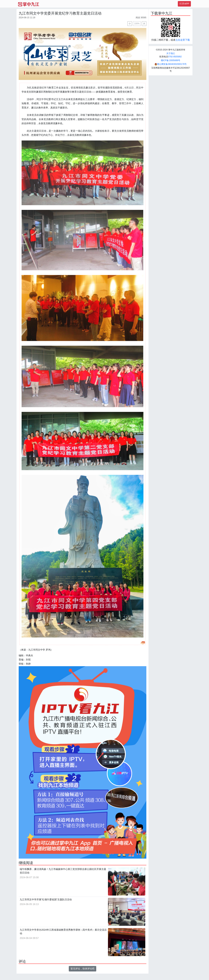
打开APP (184, 4)
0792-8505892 (175, 57)
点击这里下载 (183, 40)
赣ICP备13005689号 (171, 60)
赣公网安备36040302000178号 (171, 64)
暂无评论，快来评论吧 (83, 969)
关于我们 (171, 53)
